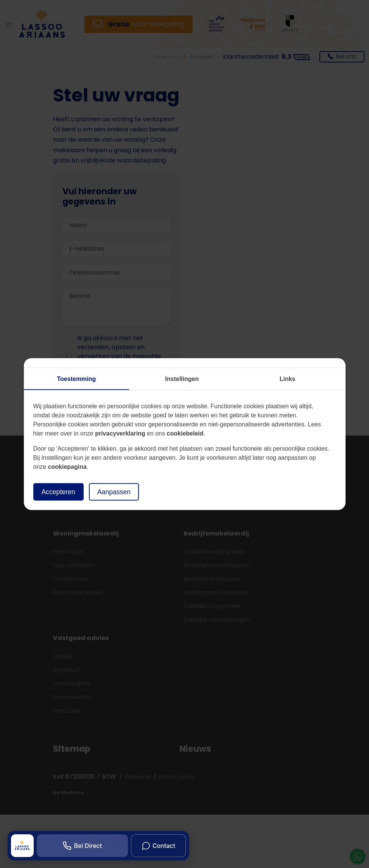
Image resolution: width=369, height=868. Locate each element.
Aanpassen (114, 492)
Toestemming (77, 379)
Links (288, 379)
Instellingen (182, 379)
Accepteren (58, 492)
